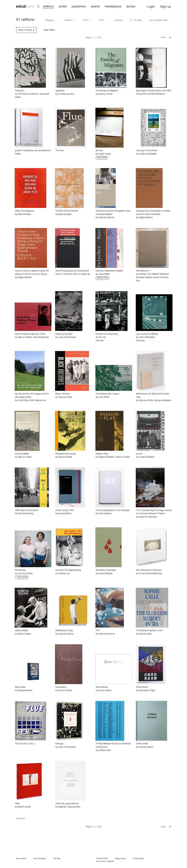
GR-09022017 (143, 271)
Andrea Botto (65, 514)
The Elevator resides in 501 (149, 631)
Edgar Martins (146, 218)
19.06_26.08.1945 (65, 511)
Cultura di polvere (64, 334)
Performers (20, 570)
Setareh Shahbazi (160, 274)
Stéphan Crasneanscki (69, 807)
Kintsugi (59, 744)
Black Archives (63, 394)
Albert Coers (105, 154)
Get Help (57, 859)
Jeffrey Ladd (105, 751)
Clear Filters (49, 30)
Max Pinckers (24, 214)
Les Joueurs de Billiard (147, 334)
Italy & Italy (20, 687)
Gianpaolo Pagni (147, 691)
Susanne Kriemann (148, 517)
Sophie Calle (145, 634)
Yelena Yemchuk (107, 634)
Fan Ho (102, 338)
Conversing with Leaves (107, 394)
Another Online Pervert (67, 211)
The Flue (60, 151)
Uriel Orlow (23, 401)
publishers (79, 7)
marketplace (113, 7)
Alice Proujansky (41, 338)
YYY (98, 631)
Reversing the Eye (64, 631)
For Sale (136, 20)
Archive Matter (22, 454)
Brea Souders (65, 214)
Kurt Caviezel (105, 514)
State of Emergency (25, 211)
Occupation (61, 687)
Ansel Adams (105, 691)
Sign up (165, 7)
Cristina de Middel (148, 154)
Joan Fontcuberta (67, 338)
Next (166, 38)
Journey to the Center (147, 151)
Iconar (139, 454)
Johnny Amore (25, 574)
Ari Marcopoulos (66, 94)
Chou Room (142, 687)
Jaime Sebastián (147, 338)
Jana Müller (104, 274)
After (17, 804)
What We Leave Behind (67, 804)
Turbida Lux (64, 574)
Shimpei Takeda (144, 278)
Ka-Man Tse (145, 274)
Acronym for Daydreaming (68, 570)
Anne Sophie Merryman (151, 574)
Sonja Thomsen (161, 278)
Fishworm (20, 91)
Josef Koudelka (147, 457)
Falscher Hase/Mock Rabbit (109, 271)
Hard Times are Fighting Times (30, 334)
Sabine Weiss (22, 631)
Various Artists (106, 94)
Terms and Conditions (105, 862)
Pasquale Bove (25, 691)
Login (151, 7)
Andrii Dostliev (65, 691)
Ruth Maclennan (38, 401)
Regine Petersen (107, 457)
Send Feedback (40, 859)
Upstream (60, 91)
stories (131, 7)
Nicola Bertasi (106, 574)
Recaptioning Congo (66, 454)
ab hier (99, 151)
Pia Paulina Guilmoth (28, 94)
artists (63, 7)
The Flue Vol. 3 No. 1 (25, 744)
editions (48, 7)
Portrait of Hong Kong (107, 334)
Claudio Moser (146, 747)
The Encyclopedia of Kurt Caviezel (113, 511)
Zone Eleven (102, 687)
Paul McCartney (26, 514)
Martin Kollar (24, 807)
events (95, 7)
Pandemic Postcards (106, 570)
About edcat (21, 859)
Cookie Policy (138, 859)
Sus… (139, 281)
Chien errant (142, 744)
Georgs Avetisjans (163, 401)
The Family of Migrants (107, 91)
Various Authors (106, 218)
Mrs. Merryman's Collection (149, 570)
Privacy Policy (120, 859)
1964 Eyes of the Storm (27, 511)
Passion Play (102, 454)
